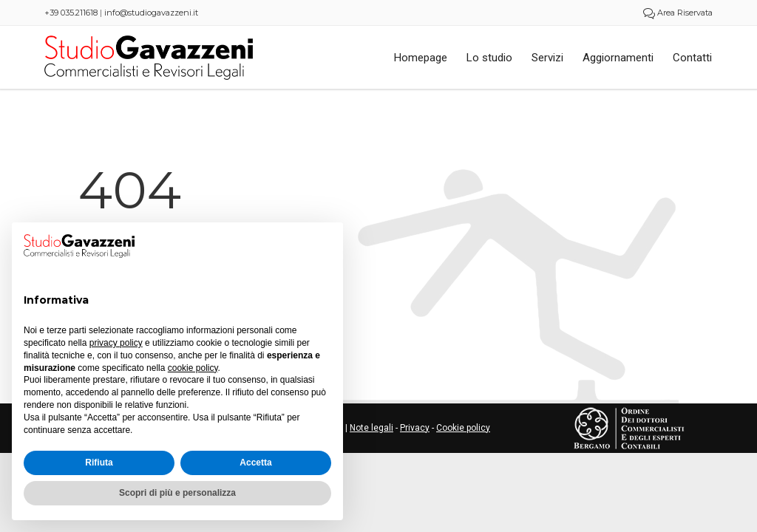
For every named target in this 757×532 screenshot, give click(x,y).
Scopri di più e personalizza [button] (177, 493)
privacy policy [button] (116, 343)
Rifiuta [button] (99, 463)
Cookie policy (463, 428)
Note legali (371, 428)
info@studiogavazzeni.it (151, 13)
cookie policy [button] (193, 368)
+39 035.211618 (71, 13)
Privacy (415, 428)
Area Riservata (678, 13)
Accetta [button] (255, 463)
